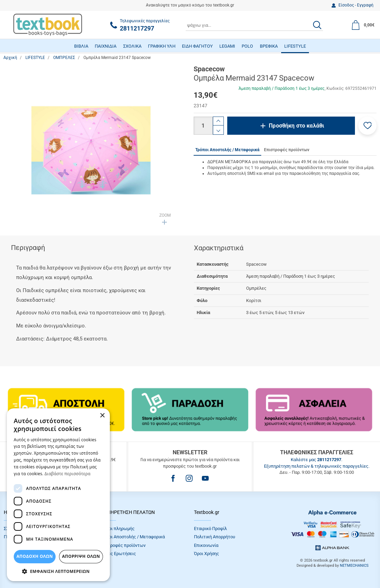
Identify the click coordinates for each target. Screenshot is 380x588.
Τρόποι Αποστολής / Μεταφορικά (132, 537)
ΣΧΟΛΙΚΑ (132, 46)
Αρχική (10, 58)
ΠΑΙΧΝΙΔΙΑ (106, 46)
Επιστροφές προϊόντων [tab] (287, 150)
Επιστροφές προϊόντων (122, 545)
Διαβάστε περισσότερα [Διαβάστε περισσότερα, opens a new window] (68, 474)
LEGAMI (227, 46)
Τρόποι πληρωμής (117, 529)
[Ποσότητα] (203, 126)
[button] (367, 126)
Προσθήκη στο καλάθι (296, 126)
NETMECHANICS (354, 566)
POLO (247, 46)
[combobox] (254, 25)
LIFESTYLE (295, 46)
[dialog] (58, 495)
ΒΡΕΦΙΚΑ (269, 46)
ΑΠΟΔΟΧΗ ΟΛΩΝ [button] (35, 556)
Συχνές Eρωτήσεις (117, 554)
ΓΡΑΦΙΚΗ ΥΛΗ (162, 46)
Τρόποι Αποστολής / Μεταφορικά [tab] (227, 150)
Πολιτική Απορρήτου (215, 537)
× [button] (102, 416)
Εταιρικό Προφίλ (210, 529)
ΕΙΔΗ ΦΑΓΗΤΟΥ (197, 46)
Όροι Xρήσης (206, 554)
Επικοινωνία (206, 545)
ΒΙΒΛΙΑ (81, 46)
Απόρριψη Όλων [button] (81, 556)
